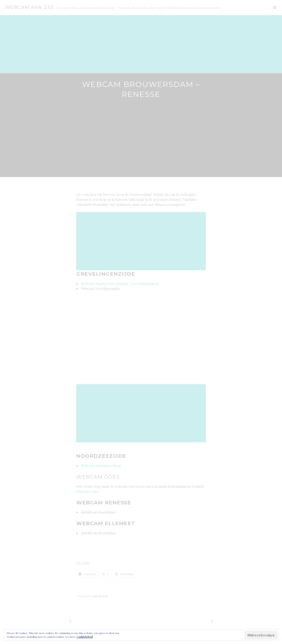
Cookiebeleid (85, 637)
